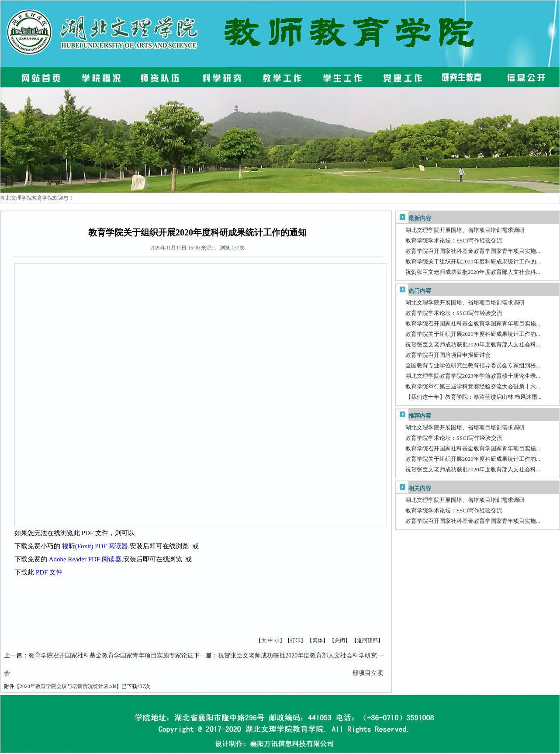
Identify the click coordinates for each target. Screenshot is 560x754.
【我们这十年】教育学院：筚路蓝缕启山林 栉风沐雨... (474, 397)
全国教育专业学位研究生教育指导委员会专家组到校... (473, 365)
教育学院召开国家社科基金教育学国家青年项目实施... (473, 251)
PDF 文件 (49, 572)
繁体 (318, 640)
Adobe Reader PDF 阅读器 (85, 559)
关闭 (340, 640)
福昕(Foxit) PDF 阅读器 (95, 546)
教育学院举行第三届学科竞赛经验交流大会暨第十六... (473, 386)
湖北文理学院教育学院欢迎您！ (37, 198)
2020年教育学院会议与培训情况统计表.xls (68, 686)
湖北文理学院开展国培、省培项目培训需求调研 (465, 230)
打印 (295, 640)
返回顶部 (367, 640)
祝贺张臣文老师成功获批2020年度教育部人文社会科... (473, 272)
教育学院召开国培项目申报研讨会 (448, 355)
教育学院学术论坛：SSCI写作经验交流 (454, 240)
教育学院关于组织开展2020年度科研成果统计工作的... (473, 261)
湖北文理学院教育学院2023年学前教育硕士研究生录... (473, 376)
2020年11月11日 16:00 (175, 248)
